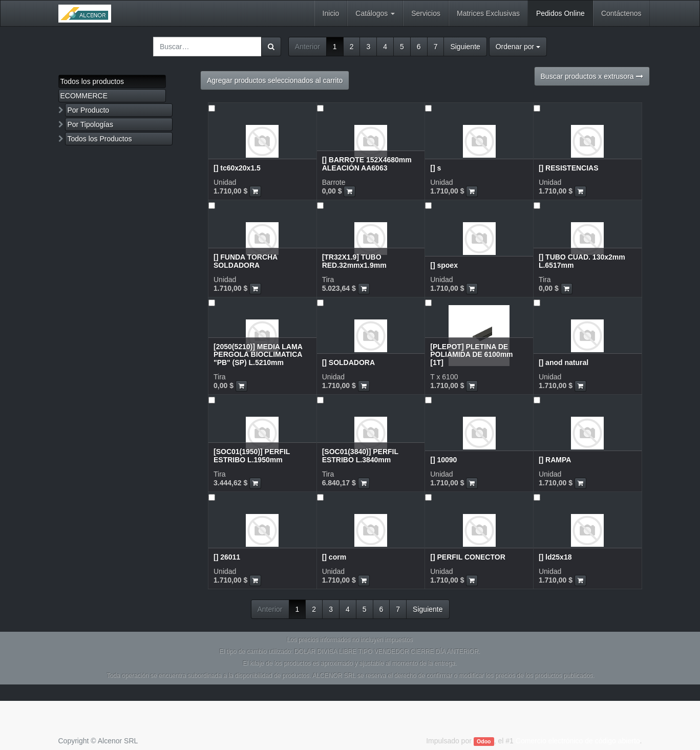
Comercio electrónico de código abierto (578, 741)
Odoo (484, 741)
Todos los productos (92, 81)
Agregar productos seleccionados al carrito (275, 80)
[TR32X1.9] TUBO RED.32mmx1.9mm (354, 261)
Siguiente (465, 47)
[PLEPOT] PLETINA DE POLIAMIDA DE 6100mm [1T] (471, 355)
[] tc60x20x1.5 (237, 168)
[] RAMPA (555, 460)
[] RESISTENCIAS (569, 168)
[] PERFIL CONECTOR (468, 557)
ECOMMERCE (84, 96)
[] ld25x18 (555, 557)
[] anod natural (564, 362)
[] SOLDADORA (348, 362)
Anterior (307, 47)
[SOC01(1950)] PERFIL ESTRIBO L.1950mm (252, 455)
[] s (436, 168)
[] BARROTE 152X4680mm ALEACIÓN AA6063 (367, 164)
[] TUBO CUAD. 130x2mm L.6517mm (582, 261)
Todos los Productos (99, 139)
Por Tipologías (90, 124)
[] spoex (444, 265)
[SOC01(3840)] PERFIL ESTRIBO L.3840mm (360, 455)
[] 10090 (443, 460)
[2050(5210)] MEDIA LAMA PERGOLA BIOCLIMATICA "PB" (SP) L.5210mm (258, 355)
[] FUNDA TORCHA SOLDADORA (246, 261)
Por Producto (88, 110)
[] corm (334, 557)
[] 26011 (227, 557)
